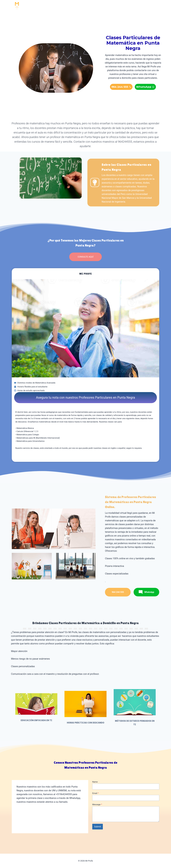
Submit (98, 827)
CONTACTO (122, 6)
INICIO (58, 6)
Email (95, 793)
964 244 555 (140, 6)
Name (95, 782)
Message (97, 804)
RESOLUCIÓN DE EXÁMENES (97, 6)
